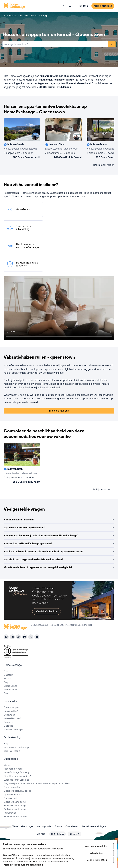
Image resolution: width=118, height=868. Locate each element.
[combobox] (55, 44)
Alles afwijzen (97, 853)
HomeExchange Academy (16, 772)
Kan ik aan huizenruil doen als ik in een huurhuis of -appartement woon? (59, 551)
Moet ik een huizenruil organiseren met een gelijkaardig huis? (59, 567)
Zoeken (112, 44)
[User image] (35, 136)
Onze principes (11, 707)
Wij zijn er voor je (12, 751)
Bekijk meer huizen (104, 165)
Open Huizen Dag (12, 787)
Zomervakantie (11, 798)
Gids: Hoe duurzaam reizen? (18, 776)
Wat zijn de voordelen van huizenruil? (59, 528)
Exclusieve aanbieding (15, 802)
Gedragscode (44, 826)
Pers (6, 693)
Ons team (8, 675)
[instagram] (12, 637)
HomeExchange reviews (16, 817)
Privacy (58, 826)
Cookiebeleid (72, 826)
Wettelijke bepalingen (23, 826)
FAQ (6, 744)
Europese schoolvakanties (16, 780)
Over (6, 671)
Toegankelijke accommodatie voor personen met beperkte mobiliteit (37, 783)
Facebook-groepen (13, 769)
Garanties (8, 722)
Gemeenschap (11, 690)
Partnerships (10, 813)
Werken (7, 679)
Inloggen (83, 6)
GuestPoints (10, 715)
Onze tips (8, 726)
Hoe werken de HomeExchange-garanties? (59, 544)
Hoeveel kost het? (12, 718)
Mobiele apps (10, 686)
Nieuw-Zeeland (29, 16)
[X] (31, 637)
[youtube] (37, 637)
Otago (45, 16)
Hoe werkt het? (11, 711)
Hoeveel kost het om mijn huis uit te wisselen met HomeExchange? (59, 536)
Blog (6, 682)
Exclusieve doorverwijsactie (17, 791)
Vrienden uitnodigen (14, 729)
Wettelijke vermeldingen (94, 826)
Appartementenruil (13, 795)
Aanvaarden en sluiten (97, 846)
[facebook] (6, 637)
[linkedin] (25, 637)
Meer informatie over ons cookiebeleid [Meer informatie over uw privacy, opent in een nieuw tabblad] (23, 865)
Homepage (10, 16)
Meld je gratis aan (103, 6)
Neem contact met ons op (16, 747)
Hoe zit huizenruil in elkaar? (59, 520)
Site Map (41, 834)
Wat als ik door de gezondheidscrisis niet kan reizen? (59, 559)
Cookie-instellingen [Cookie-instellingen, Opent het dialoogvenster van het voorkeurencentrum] (97, 860)
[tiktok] (18, 637)
